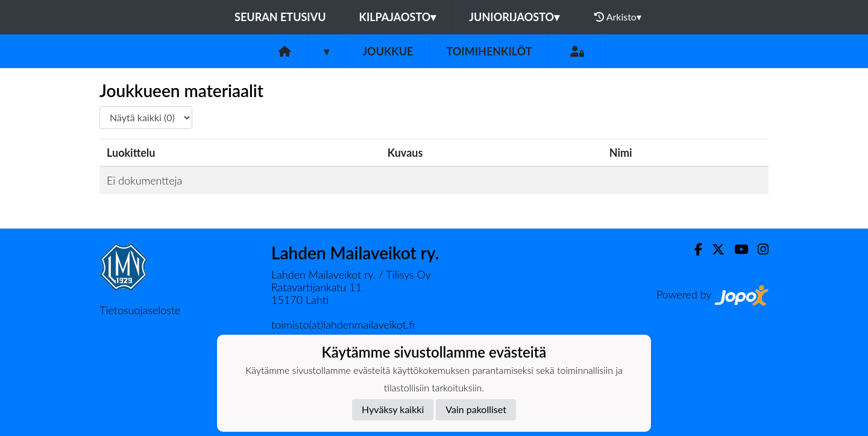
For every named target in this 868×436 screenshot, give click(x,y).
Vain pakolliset (476, 409)
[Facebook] (693, 249)
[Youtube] (736, 249)
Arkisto (618, 17)
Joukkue (388, 51)
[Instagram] (758, 249)
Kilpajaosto (398, 17)
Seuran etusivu (280, 17)
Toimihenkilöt (489, 51)
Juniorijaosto (514, 17)
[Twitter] (713, 249)
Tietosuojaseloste (140, 310)
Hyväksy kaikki (393, 409)
